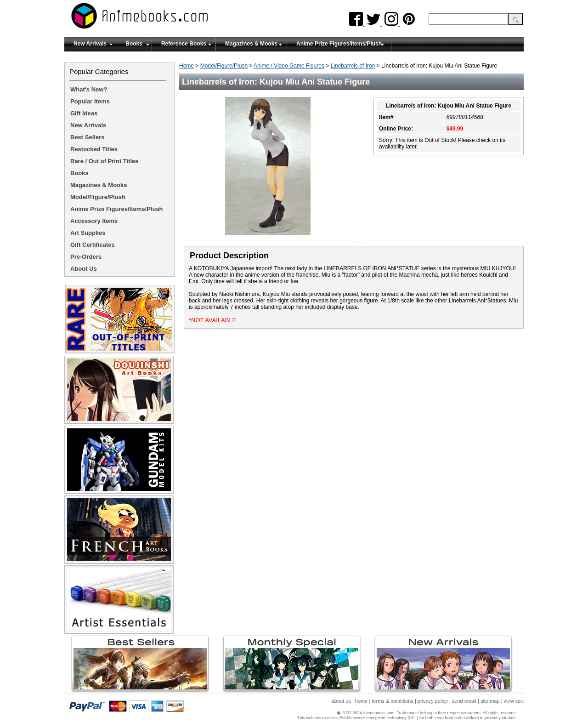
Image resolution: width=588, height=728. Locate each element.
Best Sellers (87, 137)
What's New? (89, 89)
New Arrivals (90, 44)
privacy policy (433, 701)
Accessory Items (94, 221)
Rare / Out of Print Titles (105, 161)
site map (490, 701)
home (362, 701)
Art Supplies (88, 233)
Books (134, 44)
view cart (514, 701)
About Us (84, 269)
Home (187, 66)
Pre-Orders (86, 257)
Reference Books (184, 44)
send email (464, 701)
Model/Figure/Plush (224, 66)
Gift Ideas (84, 113)
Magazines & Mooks (251, 44)
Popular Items (90, 101)
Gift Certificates (93, 245)
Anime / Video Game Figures (289, 66)
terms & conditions (392, 701)
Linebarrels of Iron (353, 66)
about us (341, 701)
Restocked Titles (94, 149)
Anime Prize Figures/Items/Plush (339, 44)
